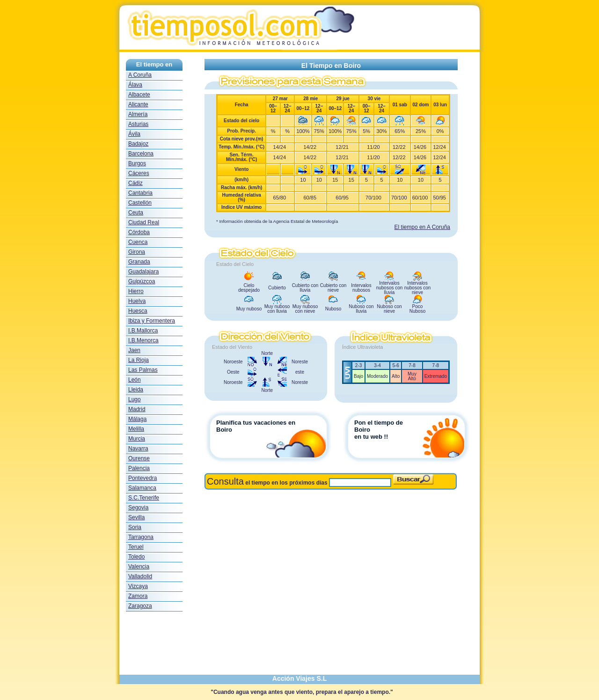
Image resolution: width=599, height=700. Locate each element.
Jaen (134, 350)
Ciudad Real (144, 222)
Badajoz (138, 144)
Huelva (137, 301)
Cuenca (138, 242)
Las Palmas (143, 370)
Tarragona (141, 537)
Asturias (138, 124)
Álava (135, 85)
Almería (138, 114)
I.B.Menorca (143, 340)
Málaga (137, 419)
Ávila (134, 134)
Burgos (137, 163)
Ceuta (136, 213)
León (135, 380)
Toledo (136, 557)
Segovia (138, 508)
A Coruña (140, 75)
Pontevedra (142, 478)
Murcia (137, 439)
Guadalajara (143, 272)
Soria (135, 527)
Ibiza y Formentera (152, 321)
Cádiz (135, 183)
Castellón (140, 203)
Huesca (138, 311)
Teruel (136, 547)
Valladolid (140, 576)
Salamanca (142, 488)
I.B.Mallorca (143, 331)
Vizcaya (138, 586)
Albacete (139, 95)
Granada (139, 262)
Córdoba (139, 232)
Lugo (135, 399)
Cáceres (139, 173)
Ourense (139, 458)
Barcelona (141, 154)
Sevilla (136, 517)
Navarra (138, 449)
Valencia (139, 567)
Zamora (138, 596)
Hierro (136, 291)
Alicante (138, 104)
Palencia (139, 468)
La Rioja (139, 360)
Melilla (136, 429)
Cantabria (140, 193)
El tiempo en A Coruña (422, 227)
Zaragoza (140, 606)
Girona (137, 252)
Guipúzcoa (142, 281)
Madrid (137, 409)
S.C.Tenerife (144, 498)
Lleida (136, 390)
